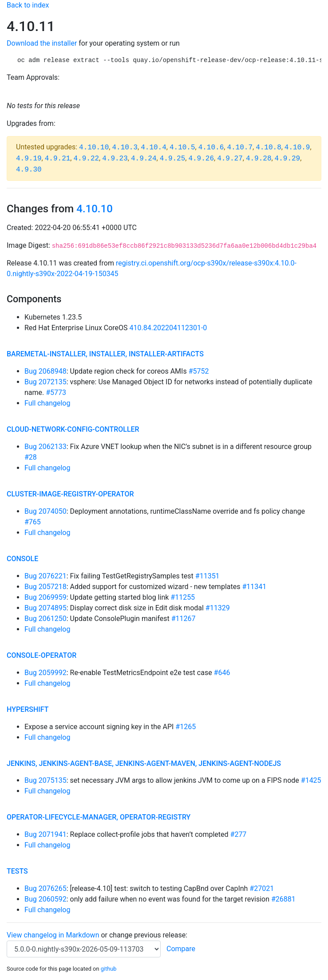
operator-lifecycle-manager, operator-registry (99, 817)
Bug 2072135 (45, 382)
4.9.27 (230, 159)
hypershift (28, 709)
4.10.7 (240, 148)
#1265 (186, 727)
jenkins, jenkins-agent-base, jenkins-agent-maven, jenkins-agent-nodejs (144, 763)
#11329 (218, 608)
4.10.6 (211, 148)
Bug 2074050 (45, 511)
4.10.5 (182, 148)
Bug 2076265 (45, 888)
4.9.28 (259, 159)
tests (17, 871)
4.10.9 (297, 148)
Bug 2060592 (45, 899)
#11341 (254, 587)
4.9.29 (288, 159)
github (109, 969)
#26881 (283, 899)
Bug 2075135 (45, 780)
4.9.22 (86, 159)
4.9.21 (58, 159)
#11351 (207, 576)
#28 (31, 457)
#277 (239, 834)
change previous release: (149, 935)
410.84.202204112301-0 (168, 328)
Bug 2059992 (45, 673)
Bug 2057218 (45, 587)
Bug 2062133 (45, 447)
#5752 (199, 371)
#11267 (184, 619)
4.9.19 (29, 159)
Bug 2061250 (45, 619)
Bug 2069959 (45, 597)
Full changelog (47, 403)
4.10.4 (154, 148)
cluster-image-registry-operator (70, 494)
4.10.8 (269, 148)
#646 (222, 673)
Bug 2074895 (45, 608)
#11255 (183, 597)
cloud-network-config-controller (73, 429)
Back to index (28, 5)
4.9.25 (173, 159)
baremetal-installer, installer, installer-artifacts (105, 354)
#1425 (311, 780)
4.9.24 (144, 159)
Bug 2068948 (45, 371)
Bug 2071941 (45, 834)
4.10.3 (125, 148)
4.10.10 (94, 148)
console (22, 559)
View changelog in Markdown (53, 935)
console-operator (41, 655)
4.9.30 (29, 170)
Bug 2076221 (45, 576)
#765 (33, 522)
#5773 (56, 392)
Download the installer (42, 43)
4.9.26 (201, 159)
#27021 (262, 888)
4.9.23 (115, 159)
